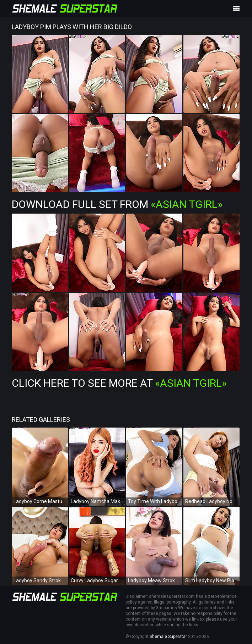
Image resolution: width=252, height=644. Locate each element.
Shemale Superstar (168, 637)
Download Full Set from (117, 204)
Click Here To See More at (119, 383)
